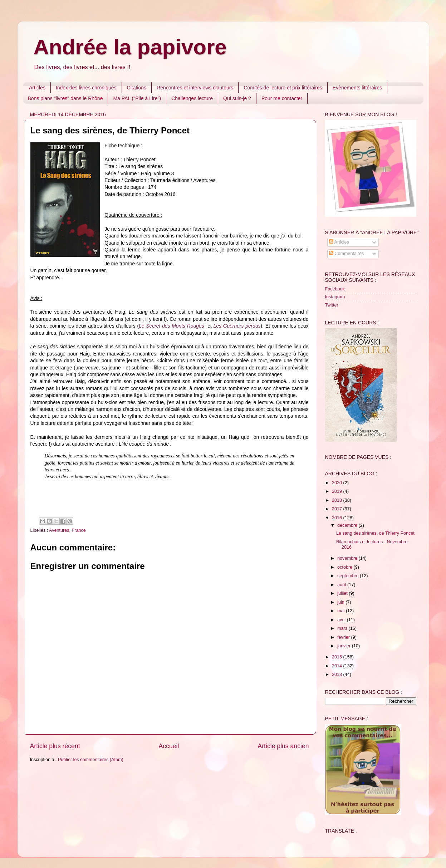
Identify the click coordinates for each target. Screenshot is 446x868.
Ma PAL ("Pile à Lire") (137, 98)
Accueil (169, 746)
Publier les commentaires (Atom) (91, 760)
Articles (37, 88)
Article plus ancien (283, 746)
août (342, 585)
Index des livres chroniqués (86, 88)
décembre (348, 525)
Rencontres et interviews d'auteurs (195, 88)
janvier (345, 646)
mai (342, 611)
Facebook (335, 289)
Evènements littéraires (357, 88)
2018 (338, 500)
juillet (343, 593)
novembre (348, 558)
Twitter (332, 305)
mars (343, 628)
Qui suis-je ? (237, 98)
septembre (349, 576)
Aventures (59, 530)
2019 (338, 491)
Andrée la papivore (130, 47)
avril (342, 620)
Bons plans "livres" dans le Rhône (65, 98)
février (344, 637)
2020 (338, 483)
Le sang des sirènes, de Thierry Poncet (375, 533)
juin (341, 602)
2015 (338, 657)
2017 (338, 509)
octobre (345, 567)
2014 (338, 666)
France (79, 530)
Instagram (335, 297)
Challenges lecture (192, 98)
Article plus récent (55, 746)
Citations (137, 88)
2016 (338, 518)
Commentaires (346, 254)
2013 (338, 675)
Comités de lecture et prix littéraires (283, 88)
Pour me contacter (282, 98)
